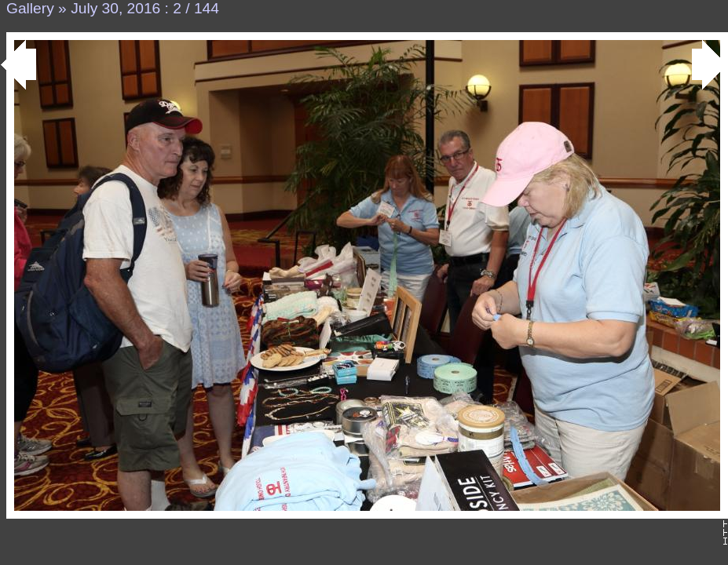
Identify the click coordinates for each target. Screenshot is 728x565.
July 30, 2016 (115, 8)
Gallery (30, 8)
